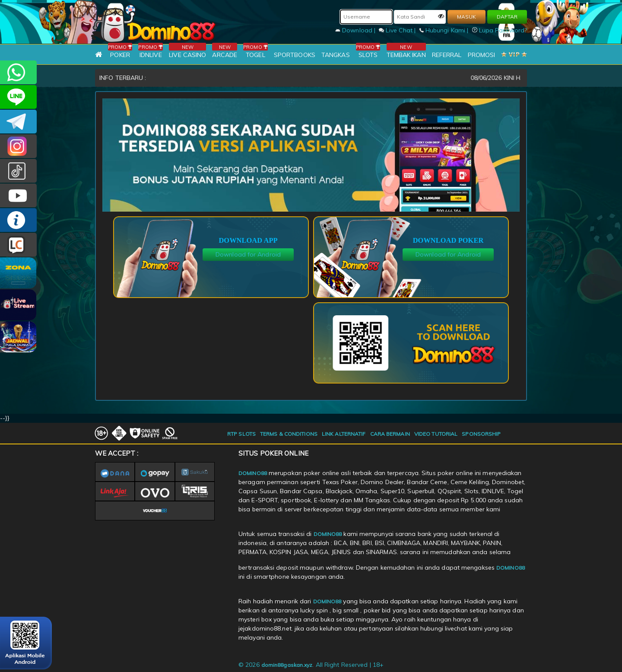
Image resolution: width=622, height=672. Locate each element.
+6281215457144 (18, 72)
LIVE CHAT (18, 245)
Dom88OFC (18, 146)
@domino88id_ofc (18, 171)
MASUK (466, 17)
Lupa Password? (500, 30)
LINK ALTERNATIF (344, 434)
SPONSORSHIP (481, 434)
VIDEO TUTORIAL (436, 434)
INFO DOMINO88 (18, 220)
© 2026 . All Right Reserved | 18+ (311, 665)
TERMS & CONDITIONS (289, 434)
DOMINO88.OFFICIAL (18, 195)
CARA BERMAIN (390, 434)
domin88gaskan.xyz (287, 665)
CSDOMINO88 (18, 97)
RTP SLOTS (241, 434)
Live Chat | (398, 30)
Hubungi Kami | (445, 30)
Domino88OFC (18, 122)
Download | (356, 30)
